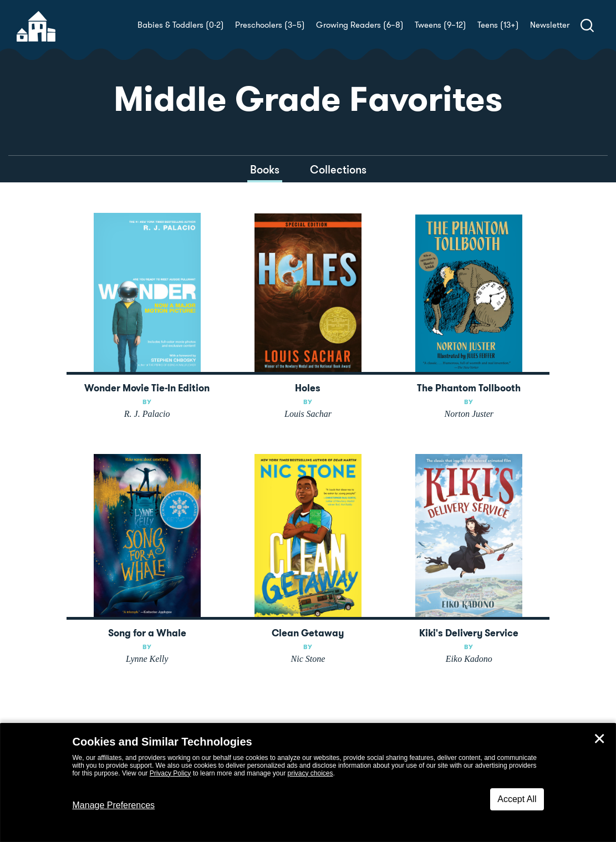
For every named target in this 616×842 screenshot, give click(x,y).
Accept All (517, 799)
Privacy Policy (170, 773)
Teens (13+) (498, 25)
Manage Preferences (114, 805)
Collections (338, 170)
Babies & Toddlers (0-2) (181, 25)
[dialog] (308, 783)
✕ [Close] (599, 739)
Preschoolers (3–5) (270, 25)
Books (265, 170)
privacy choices (310, 773)
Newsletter (550, 25)
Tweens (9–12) (441, 25)
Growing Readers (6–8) (360, 25)
